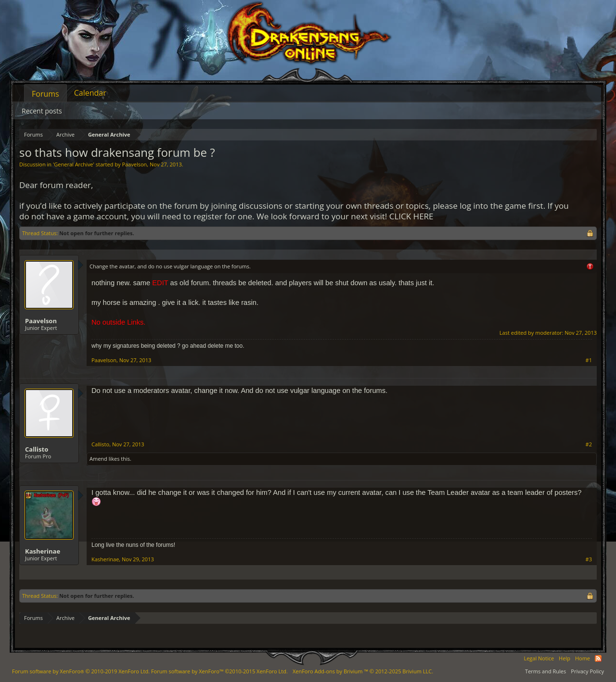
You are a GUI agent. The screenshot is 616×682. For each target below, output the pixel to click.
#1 (589, 360)
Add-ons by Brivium (363, 671)
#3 (589, 559)
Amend (98, 459)
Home (583, 658)
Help (565, 658)
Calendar (90, 93)
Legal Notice (539, 658)
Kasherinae (43, 551)
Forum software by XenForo (81, 671)
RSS (598, 658)
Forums (45, 94)
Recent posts (42, 111)
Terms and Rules (545, 671)
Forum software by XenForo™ (219, 671)
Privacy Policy (587, 671)
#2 (589, 444)
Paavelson (134, 164)
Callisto (37, 449)
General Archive (73, 164)
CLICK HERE (411, 216)
